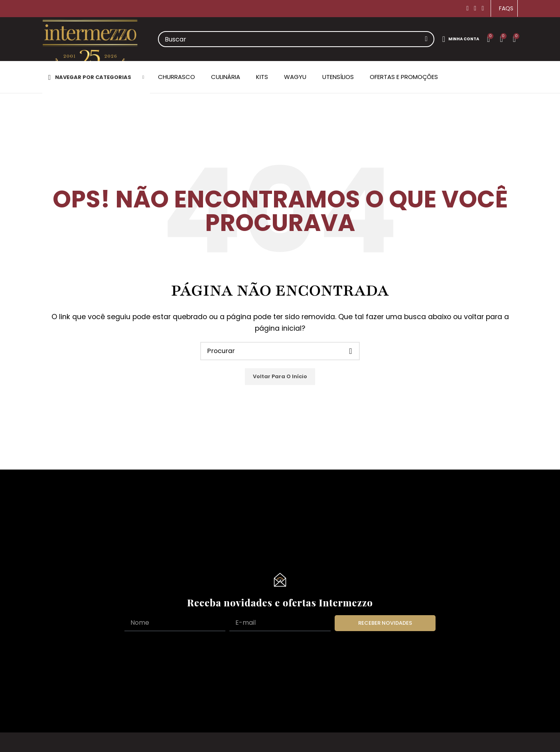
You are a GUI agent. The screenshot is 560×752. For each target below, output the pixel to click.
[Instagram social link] (475, 8)
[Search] (296, 39)
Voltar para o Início (280, 376)
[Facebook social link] (468, 8)
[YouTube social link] (483, 8)
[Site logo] (90, 47)
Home (52, 131)
